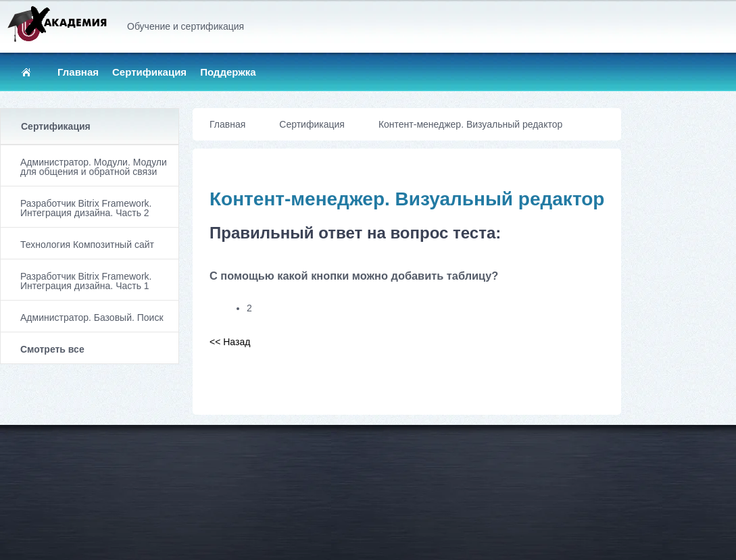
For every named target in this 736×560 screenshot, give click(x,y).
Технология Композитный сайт (87, 245)
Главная (78, 72)
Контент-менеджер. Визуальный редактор (470, 124)
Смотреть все (52, 349)
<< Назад (230, 342)
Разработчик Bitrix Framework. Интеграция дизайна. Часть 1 (86, 281)
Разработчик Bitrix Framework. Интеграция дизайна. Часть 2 (86, 208)
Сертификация (149, 72)
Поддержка (228, 72)
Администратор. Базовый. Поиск (92, 317)
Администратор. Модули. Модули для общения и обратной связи (94, 167)
